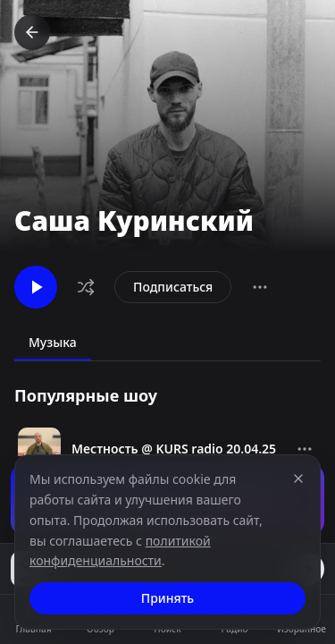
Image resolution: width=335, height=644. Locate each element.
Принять (167, 598)
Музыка (53, 342)
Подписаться (173, 287)
